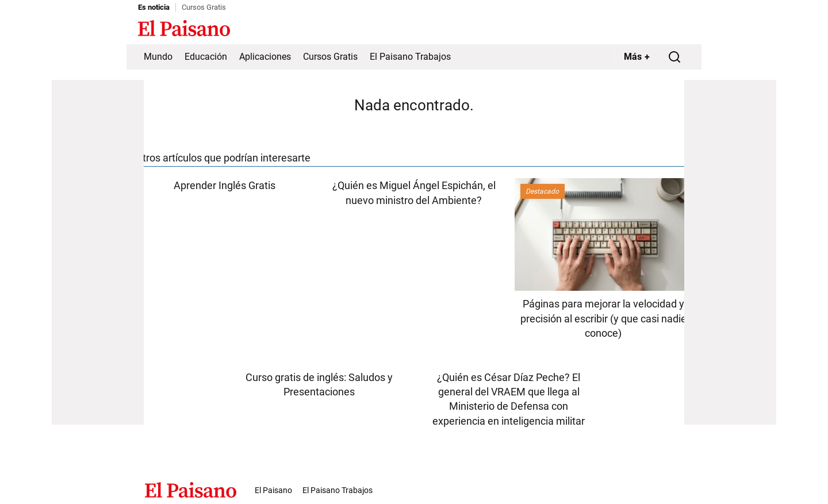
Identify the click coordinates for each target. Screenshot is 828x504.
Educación (206, 57)
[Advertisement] (98, 252)
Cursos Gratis (204, 7)
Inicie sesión (667, 29)
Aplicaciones (265, 57)
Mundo (158, 57)
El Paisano (273, 490)
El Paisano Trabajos (410, 57)
